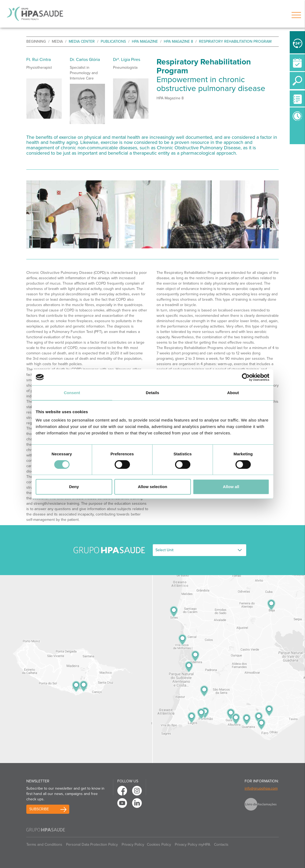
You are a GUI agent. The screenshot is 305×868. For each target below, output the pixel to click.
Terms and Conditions (44, 845)
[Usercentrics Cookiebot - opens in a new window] (246, 377)
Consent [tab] (72, 393)
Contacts (221, 845)
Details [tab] (152, 393)
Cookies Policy (159, 845)
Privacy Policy (133, 845)
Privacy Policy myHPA (193, 845)
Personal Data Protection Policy (92, 845)
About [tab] (233, 393)
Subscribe (39, 809)
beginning (36, 41)
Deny (74, 487)
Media (57, 41)
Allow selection (152, 487)
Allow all (231, 487)
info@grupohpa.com (261, 788)
